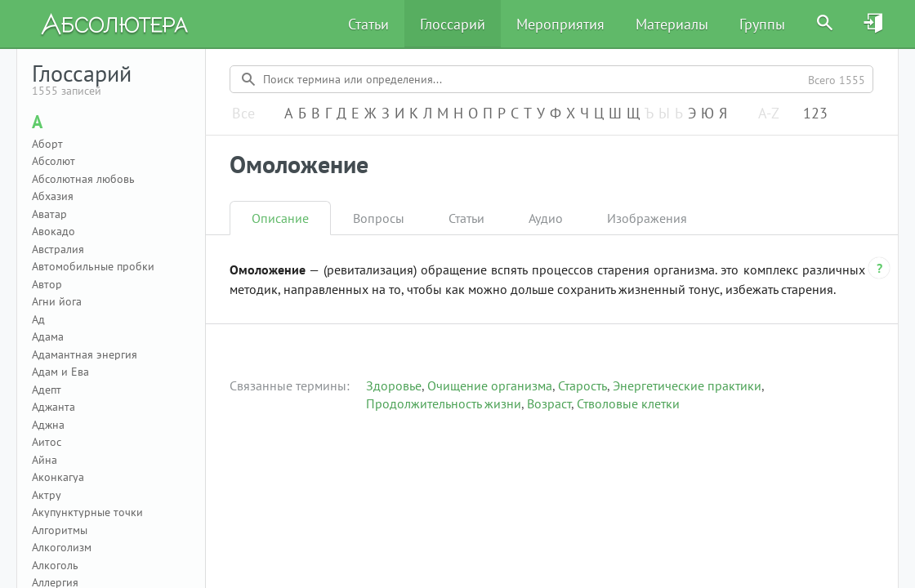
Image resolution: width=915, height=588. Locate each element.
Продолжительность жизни (444, 403)
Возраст (549, 403)
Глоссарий (453, 24)
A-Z (769, 114)
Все (243, 114)
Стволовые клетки (628, 403)
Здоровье (394, 385)
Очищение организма (490, 385)
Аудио (546, 218)
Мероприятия (560, 24)
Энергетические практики (687, 385)
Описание (280, 218)
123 (815, 114)
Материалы (672, 24)
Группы (762, 24)
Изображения (647, 218)
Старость (582, 385)
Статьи (368, 24)
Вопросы (379, 218)
